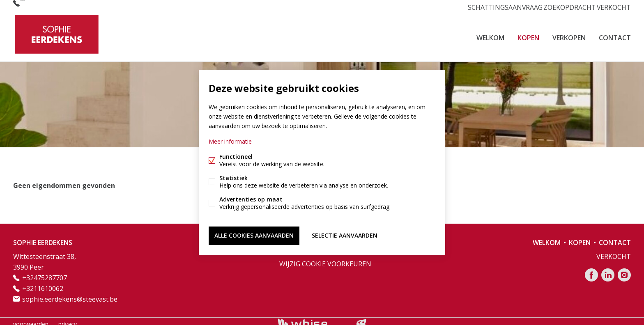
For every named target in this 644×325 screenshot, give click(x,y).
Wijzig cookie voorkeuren (325, 258)
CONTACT (615, 34)
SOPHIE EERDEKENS (43, 237)
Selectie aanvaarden (345, 234)
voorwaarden (31, 318)
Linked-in (608, 269)
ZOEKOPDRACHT (563, 6)
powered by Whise (312, 318)
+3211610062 (43, 283)
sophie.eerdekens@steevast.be (70, 293)
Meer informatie (230, 143)
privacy (68, 318)
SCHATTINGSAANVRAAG (496, 6)
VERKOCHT (611, 6)
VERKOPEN (569, 34)
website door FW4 (361, 318)
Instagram (624, 269)
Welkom (490, 34)
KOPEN (528, 34)
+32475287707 (43, 6)
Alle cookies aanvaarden (254, 234)
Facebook (591, 269)
